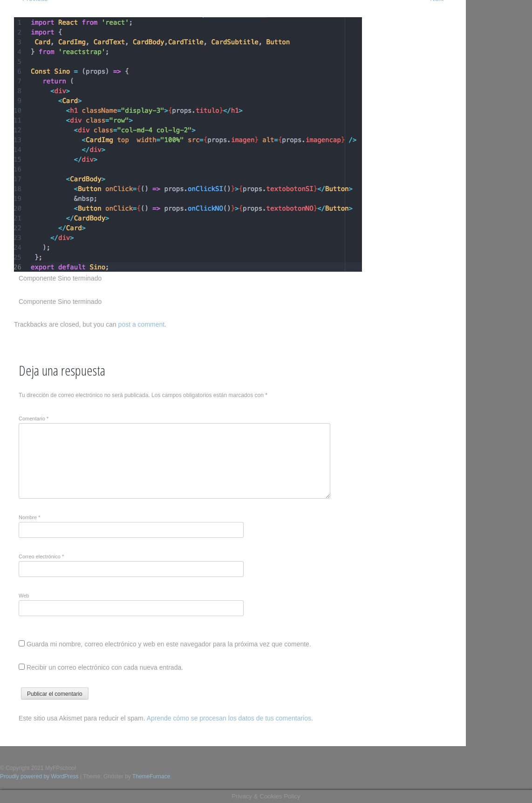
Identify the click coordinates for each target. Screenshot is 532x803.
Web (24, 596)
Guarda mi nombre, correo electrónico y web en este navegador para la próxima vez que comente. (169, 644)
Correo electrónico (41, 556)
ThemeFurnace (151, 776)
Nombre (29, 517)
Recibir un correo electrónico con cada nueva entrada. (105, 667)
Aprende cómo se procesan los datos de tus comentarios (229, 718)
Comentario (34, 419)
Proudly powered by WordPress (39, 776)
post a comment (142, 324)
